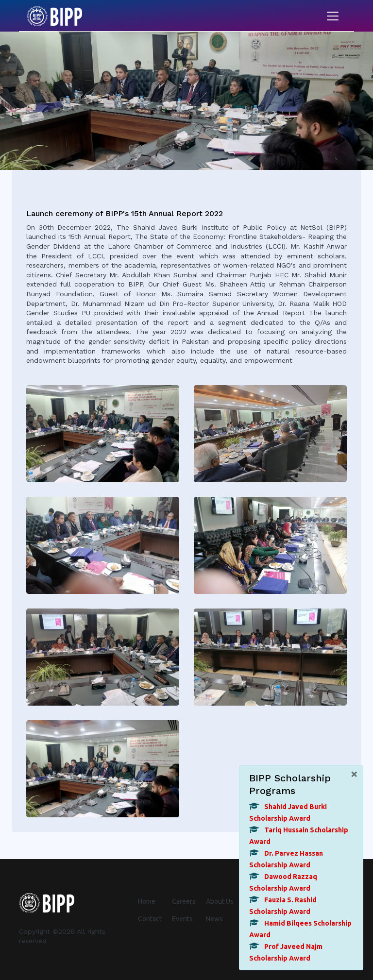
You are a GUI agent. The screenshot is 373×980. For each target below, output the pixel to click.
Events (182, 919)
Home (147, 901)
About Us (220, 901)
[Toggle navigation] (333, 16)
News (214, 919)
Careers (184, 901)
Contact (150, 919)
